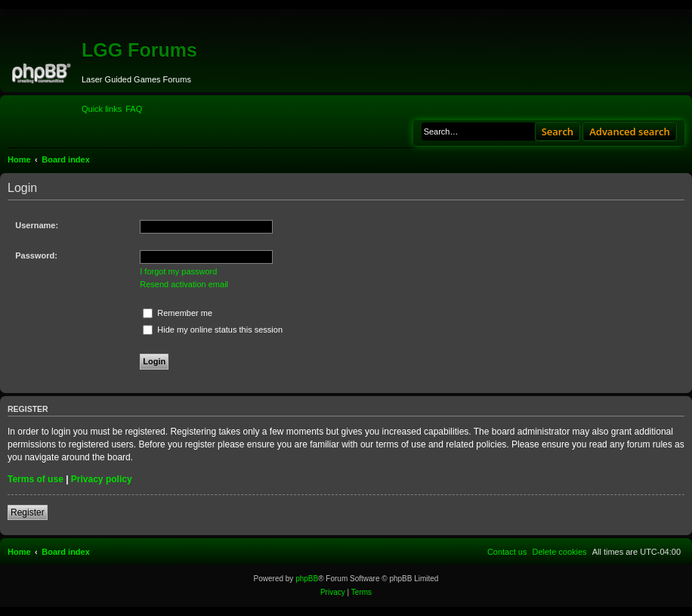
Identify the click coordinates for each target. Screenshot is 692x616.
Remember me (178, 313)
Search (558, 132)
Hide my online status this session (213, 330)
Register (28, 512)
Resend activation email (184, 284)
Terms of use (36, 479)
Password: (36, 255)
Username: (37, 225)
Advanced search (630, 132)
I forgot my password (178, 271)
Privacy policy (102, 479)
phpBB (307, 579)
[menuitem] (134, 109)
